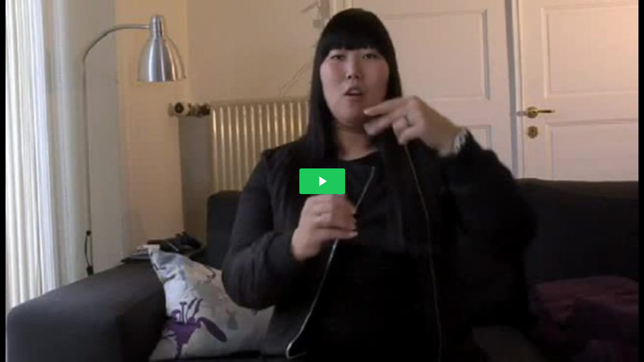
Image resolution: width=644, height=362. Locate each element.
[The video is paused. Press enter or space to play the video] (322, 181)
